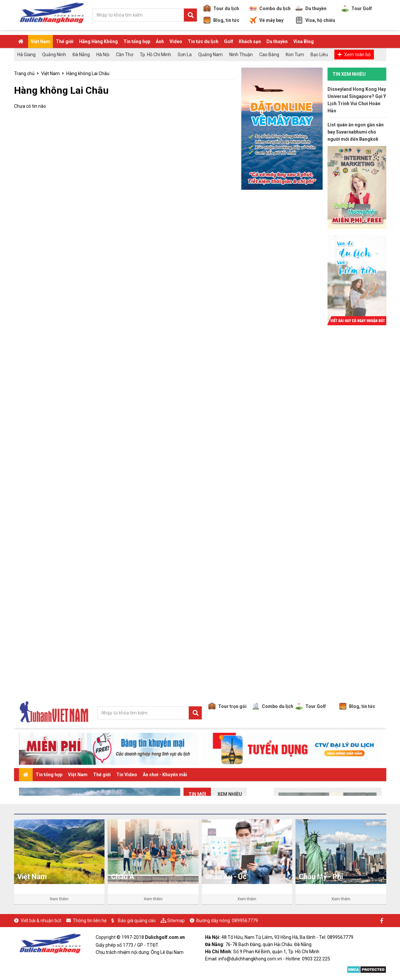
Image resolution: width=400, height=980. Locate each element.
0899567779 (245, 921)
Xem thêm (59, 899)
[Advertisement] (357, 430)
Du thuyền (311, 8)
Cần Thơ (125, 55)
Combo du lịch (270, 8)
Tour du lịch (221, 8)
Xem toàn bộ (357, 55)
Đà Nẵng (81, 55)
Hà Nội (103, 55)
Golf (229, 41)
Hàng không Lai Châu (88, 73)
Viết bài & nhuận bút (41, 921)
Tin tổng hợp (137, 41)
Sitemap (176, 921)
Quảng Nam (210, 55)
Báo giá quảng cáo (137, 921)
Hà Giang (26, 55)
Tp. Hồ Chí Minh (155, 55)
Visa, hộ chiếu (315, 20)
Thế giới (65, 41)
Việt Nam (40, 41)
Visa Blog (304, 41)
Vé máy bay (266, 20)
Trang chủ (24, 73)
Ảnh (160, 41)
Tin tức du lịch (203, 41)
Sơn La (185, 55)
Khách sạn (250, 41)
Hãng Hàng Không (98, 41)
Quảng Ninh (54, 55)
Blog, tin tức (221, 20)
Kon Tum (295, 55)
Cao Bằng (269, 55)
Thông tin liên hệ (90, 921)
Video (176, 41)
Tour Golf (357, 8)
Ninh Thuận (241, 55)
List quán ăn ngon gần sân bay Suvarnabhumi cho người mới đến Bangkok (356, 132)
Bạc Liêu (319, 55)
